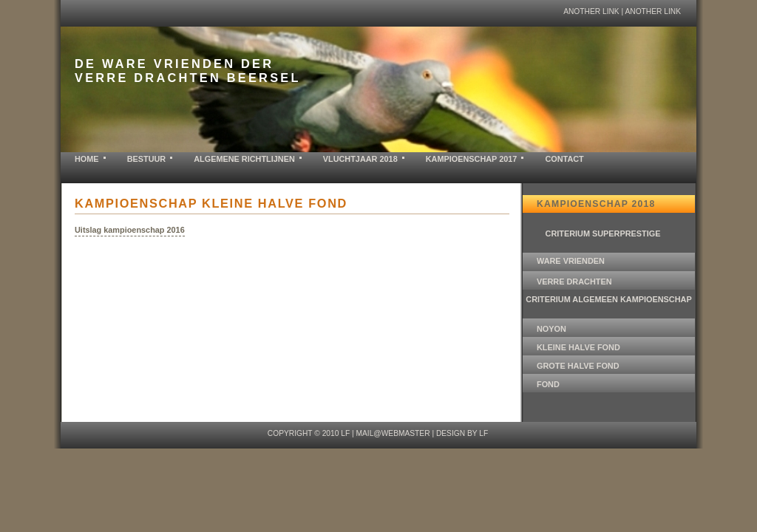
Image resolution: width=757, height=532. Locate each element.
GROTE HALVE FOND (578, 366)
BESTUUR (147, 159)
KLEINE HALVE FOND (578, 347)
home (87, 159)
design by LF (462, 433)
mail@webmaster (393, 433)
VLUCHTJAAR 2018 (360, 159)
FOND (548, 384)
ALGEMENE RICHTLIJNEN (244, 159)
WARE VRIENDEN (571, 261)
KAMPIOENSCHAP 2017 (472, 159)
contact (564, 159)
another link (591, 11)
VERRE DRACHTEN (574, 282)
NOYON (551, 329)
